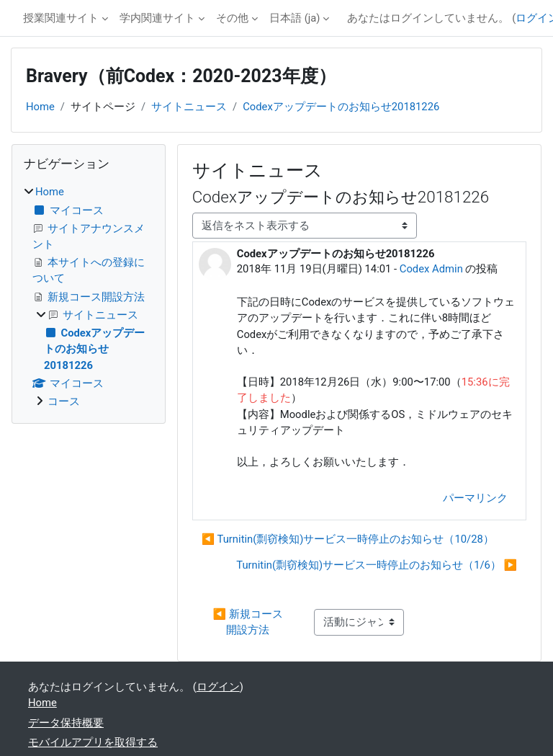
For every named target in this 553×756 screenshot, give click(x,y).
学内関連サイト (157, 18)
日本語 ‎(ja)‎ (295, 18)
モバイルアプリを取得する (93, 742)
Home (40, 107)
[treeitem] (89, 297)
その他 (232, 18)
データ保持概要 (66, 723)
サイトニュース (189, 107)
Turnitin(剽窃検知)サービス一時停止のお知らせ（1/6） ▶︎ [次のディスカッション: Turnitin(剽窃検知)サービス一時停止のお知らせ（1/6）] (377, 565)
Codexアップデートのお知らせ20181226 (341, 107)
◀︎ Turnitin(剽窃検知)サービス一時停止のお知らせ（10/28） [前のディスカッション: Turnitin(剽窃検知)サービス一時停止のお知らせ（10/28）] (348, 539)
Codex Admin (431, 269)
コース (64, 401)
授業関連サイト (61, 18)
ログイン (218, 687)
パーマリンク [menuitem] (475, 498)
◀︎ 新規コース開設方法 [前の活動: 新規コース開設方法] (248, 622)
